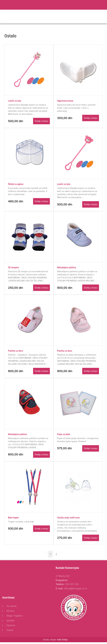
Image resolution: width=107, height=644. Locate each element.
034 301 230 (72, 586)
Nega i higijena (14, 617)
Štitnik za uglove (16, 185)
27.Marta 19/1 (63, 578)
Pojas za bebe (64, 436)
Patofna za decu (16, 352)
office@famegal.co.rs (75, 590)
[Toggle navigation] (103, 17)
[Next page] (62, 554)
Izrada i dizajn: (55, 641)
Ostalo (10, 632)
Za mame (11, 608)
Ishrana (10, 613)
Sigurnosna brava (65, 101)
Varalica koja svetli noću (68, 519)
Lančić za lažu (15, 101)
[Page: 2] (56, 556)
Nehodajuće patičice (67, 268)
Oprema (11, 627)
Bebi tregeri (13, 519)
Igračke (10, 622)
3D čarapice (13, 268)
